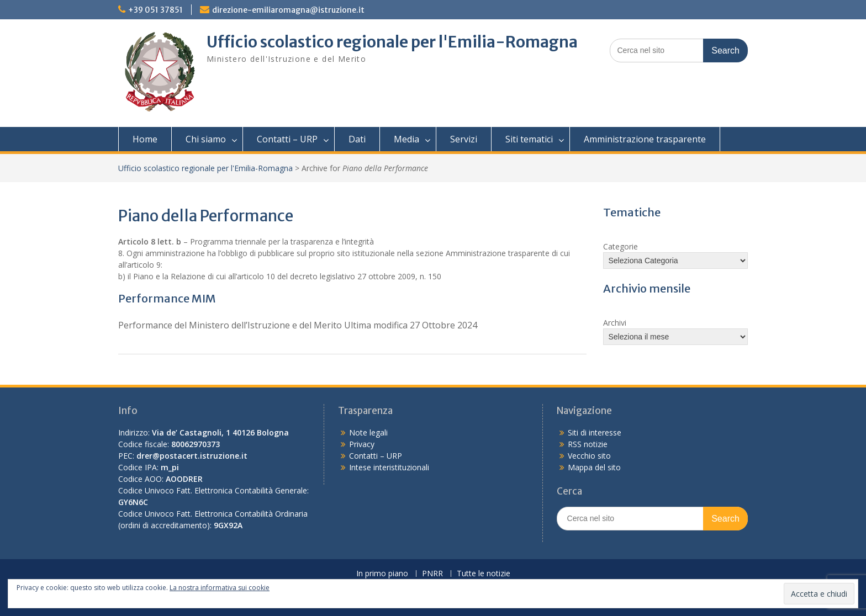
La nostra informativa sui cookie (220, 588)
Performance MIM (167, 298)
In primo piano (382, 574)
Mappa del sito (594, 467)
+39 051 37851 (155, 10)
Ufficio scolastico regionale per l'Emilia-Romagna (392, 42)
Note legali (368, 432)
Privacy (362, 444)
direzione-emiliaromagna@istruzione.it (288, 10)
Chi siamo (206, 139)
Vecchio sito (589, 456)
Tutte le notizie (484, 574)
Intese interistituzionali (389, 467)
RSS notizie (588, 444)
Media (406, 139)
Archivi (615, 323)
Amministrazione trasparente (645, 139)
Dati (357, 139)
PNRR (432, 574)
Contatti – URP (287, 139)
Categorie (621, 246)
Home (145, 139)
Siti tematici (529, 139)
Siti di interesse (595, 432)
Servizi (464, 139)
